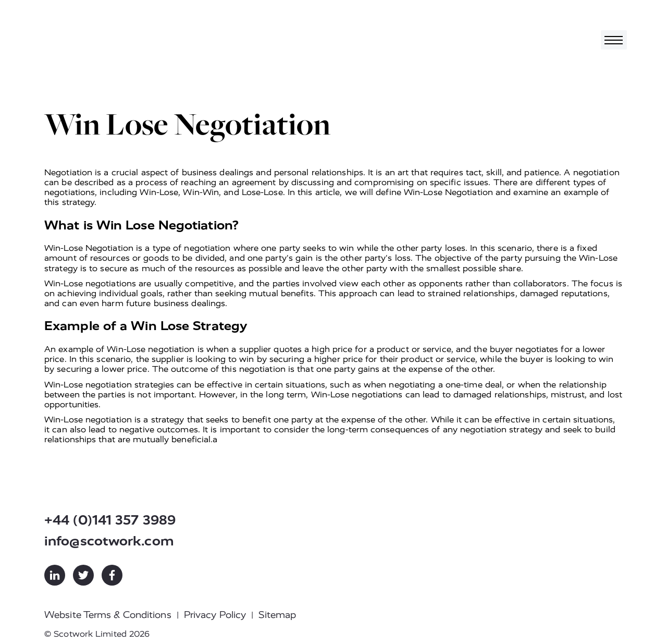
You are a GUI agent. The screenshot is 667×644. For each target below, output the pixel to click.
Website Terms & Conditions (108, 615)
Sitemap (277, 615)
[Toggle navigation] (614, 40)
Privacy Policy (215, 615)
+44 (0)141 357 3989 (110, 520)
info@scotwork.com (109, 541)
